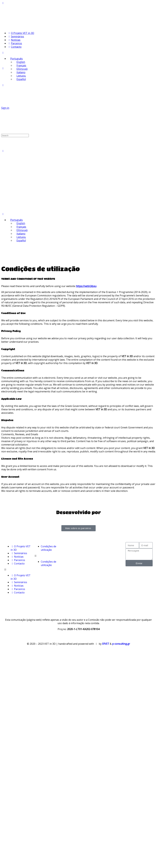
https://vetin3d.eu (86, 286)
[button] (18, 569)
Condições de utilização (49, 548)
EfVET (106, 644)
